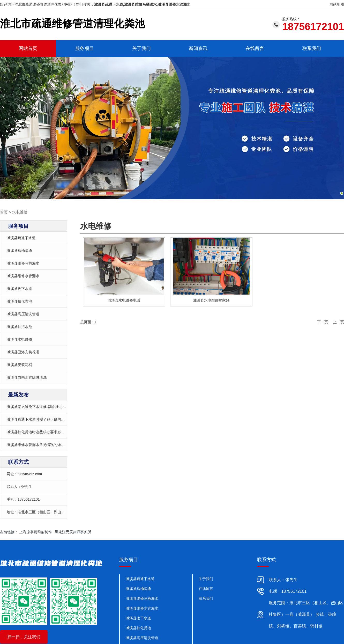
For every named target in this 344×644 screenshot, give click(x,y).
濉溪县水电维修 (19, 339)
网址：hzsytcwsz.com (24, 474)
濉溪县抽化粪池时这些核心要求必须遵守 (39, 432)
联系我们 (312, 48)
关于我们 (141, 48)
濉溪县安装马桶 (19, 364)
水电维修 (19, 212)
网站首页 (28, 48)
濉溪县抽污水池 (19, 326)
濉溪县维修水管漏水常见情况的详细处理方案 (43, 444)
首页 (4, 212)
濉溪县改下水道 (19, 288)
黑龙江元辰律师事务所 (73, 532)
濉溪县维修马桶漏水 (23, 263)
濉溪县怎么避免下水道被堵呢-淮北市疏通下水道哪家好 (51, 406)
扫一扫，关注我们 (24, 637)
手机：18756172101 (23, 499)
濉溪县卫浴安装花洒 (23, 352)
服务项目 (85, 48)
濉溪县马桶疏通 (19, 250)
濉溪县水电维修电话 (124, 300)
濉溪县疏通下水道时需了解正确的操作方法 (41, 419)
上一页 (339, 322)
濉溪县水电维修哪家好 (211, 300)
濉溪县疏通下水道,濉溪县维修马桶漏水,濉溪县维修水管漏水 (142, 4)
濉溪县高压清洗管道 (23, 314)
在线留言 (255, 48)
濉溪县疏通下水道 (21, 238)
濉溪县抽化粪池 (19, 301)
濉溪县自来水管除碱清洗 (27, 377)
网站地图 (337, 4)
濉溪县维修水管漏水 (23, 276)
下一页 (323, 322)
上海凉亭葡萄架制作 (35, 532)
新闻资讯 (198, 48)
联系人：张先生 (19, 486)
